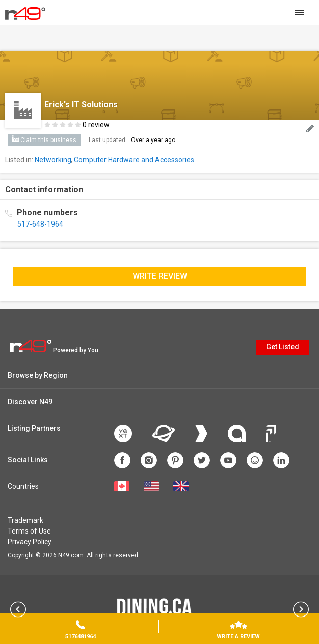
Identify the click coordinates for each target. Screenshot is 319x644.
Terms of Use (29, 531)
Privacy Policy (30, 542)
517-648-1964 (40, 224)
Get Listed (283, 347)
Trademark (25, 520)
